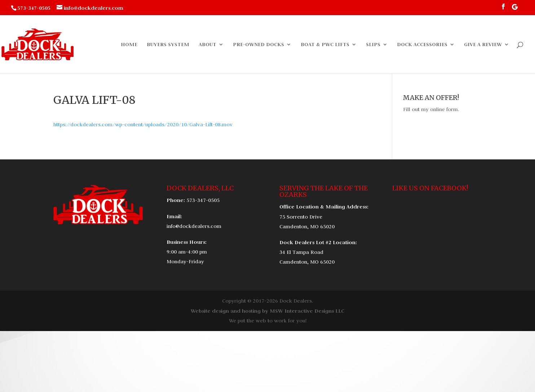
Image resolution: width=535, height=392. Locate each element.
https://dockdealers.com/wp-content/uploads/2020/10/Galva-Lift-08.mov (143, 124)
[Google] (515, 9)
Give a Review (483, 45)
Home (129, 45)
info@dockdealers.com (194, 226)
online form (444, 109)
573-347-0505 (203, 200)
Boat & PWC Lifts (325, 45)
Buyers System (168, 45)
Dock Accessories (422, 45)
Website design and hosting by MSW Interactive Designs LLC (267, 311)
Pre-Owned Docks (258, 45)
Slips (373, 45)
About (207, 45)
